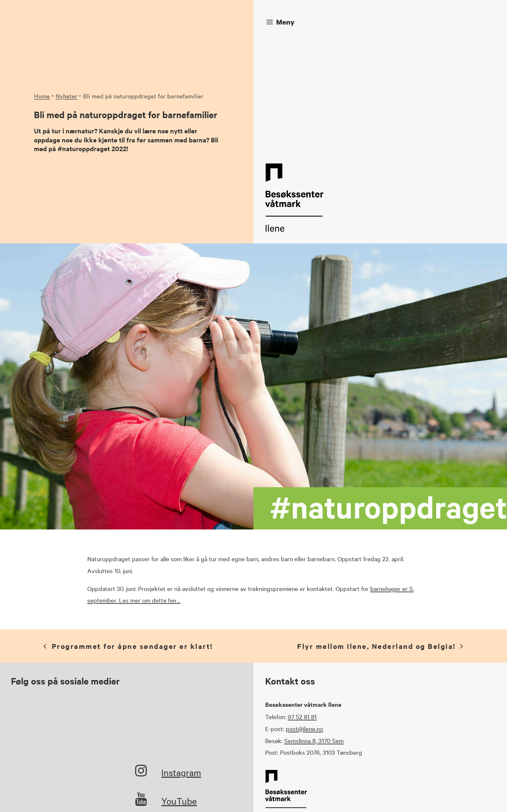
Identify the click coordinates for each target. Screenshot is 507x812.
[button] (141, 657)
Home (42, 38)
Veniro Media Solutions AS (203, 798)
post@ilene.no (304, 612)
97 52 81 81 (302, 600)
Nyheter (66, 38)
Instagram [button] (181, 656)
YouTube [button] (179, 684)
